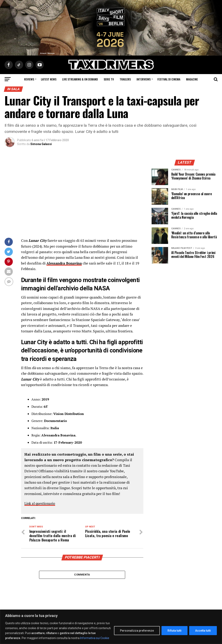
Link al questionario (41, 503)
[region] (111, 627)
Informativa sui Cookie (95, 638)
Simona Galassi (41, 144)
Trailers (125, 79)
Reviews (29, 79)
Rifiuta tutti (175, 631)
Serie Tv (109, 79)
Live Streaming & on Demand (80, 79)
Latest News (49, 79)
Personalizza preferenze (137, 631)
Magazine (192, 79)
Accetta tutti (203, 631)
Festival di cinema (169, 79)
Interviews (144, 79)
